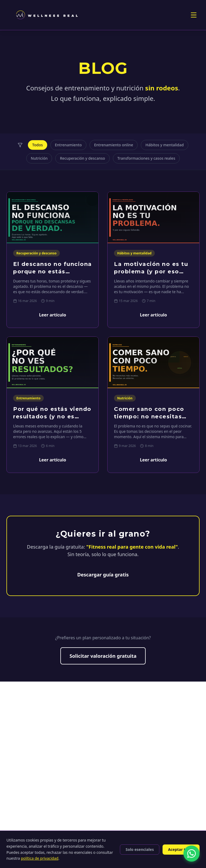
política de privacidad (40, 858)
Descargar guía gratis (103, 575)
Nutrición (39, 158)
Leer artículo (52, 315)
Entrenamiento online (114, 145)
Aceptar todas (181, 849)
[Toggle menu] (194, 15)
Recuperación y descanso (82, 158)
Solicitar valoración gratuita (103, 656)
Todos (37, 145)
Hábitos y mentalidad (165, 145)
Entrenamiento (68, 145)
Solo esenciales (140, 849)
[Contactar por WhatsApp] (192, 854)
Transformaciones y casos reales (146, 158)
